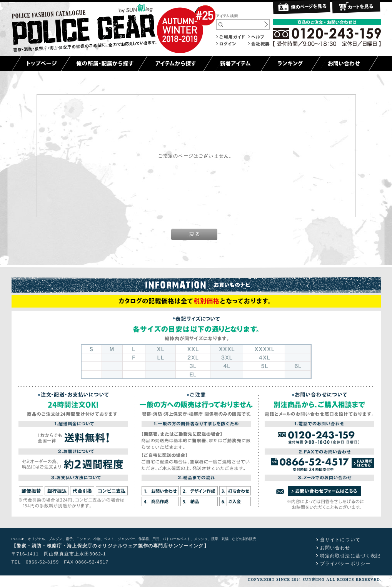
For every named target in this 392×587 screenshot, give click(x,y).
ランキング (291, 64)
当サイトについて (340, 539)
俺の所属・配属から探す (104, 64)
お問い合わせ (344, 64)
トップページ (41, 64)
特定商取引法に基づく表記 (350, 556)
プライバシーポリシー (345, 563)
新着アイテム (237, 64)
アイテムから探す (175, 64)
